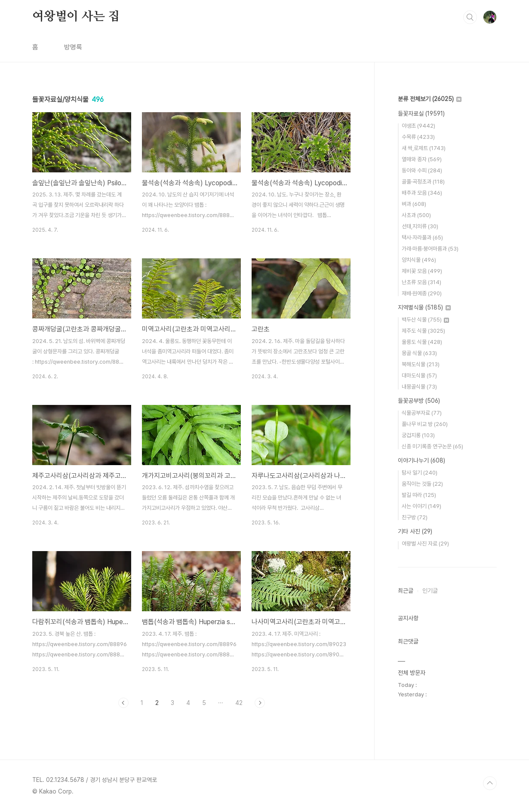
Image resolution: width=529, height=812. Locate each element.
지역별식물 (424, 307)
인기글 (430, 591)
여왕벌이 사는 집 (76, 17)
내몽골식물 (419, 387)
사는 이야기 (421, 506)
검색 (470, 17)
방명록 (73, 47)
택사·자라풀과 (422, 237)
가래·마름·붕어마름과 (430, 249)
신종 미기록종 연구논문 (432, 446)
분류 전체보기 (430, 99)
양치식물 (419, 260)
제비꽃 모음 (422, 271)
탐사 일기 (420, 473)
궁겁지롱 (418, 435)
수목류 (418, 137)
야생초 (418, 126)
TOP (490, 783)
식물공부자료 (422, 413)
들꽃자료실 (421, 113)
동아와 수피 (422, 170)
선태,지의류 (420, 226)
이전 (123, 703)
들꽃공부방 (419, 401)
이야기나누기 (421, 460)
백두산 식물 (425, 320)
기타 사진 (415, 531)
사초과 (416, 215)
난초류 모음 (421, 282)
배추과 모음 (422, 193)
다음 (260, 703)
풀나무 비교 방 (425, 424)
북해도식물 (421, 364)
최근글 (406, 591)
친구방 (415, 517)
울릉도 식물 (422, 342)
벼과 (414, 204)
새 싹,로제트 (424, 148)
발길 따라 (419, 495)
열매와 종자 (422, 159)
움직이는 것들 (422, 484)
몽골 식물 (419, 353)
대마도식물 (419, 375)
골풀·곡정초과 (423, 182)
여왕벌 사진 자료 (425, 544)
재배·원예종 (422, 293)
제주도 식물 (423, 331)
